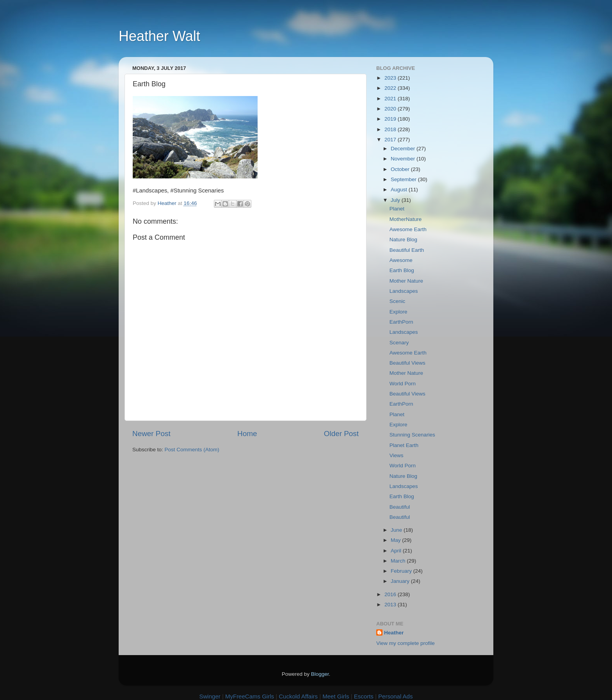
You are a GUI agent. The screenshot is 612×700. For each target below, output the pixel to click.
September (404, 179)
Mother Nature (406, 281)
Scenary (399, 343)
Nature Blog (403, 240)
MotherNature (406, 219)
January (401, 581)
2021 (391, 99)
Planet (397, 209)
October (401, 169)
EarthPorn (401, 322)
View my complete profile (406, 643)
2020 (391, 109)
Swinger (210, 696)
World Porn (403, 384)
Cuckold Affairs (298, 696)
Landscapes (404, 291)
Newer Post (151, 434)
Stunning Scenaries (412, 435)
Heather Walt (159, 36)
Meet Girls (336, 696)
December (404, 149)
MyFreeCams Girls (250, 696)
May (396, 540)
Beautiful (400, 507)
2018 (391, 129)
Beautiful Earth (407, 250)
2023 (391, 78)
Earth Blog (402, 270)
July (396, 200)
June (397, 530)
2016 (391, 594)
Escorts (364, 696)
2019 (391, 119)
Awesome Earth (408, 229)
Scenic (398, 301)
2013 (391, 605)
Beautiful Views (407, 363)
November (404, 159)
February (402, 571)
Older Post (341, 434)
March (399, 561)
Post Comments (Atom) (192, 450)
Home (247, 434)
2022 (391, 88)
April (397, 551)
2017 (391, 140)
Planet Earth (404, 445)
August (400, 190)
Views (397, 455)
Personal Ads (395, 696)
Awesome (401, 260)
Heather (394, 633)
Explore (399, 312)
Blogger (320, 674)
